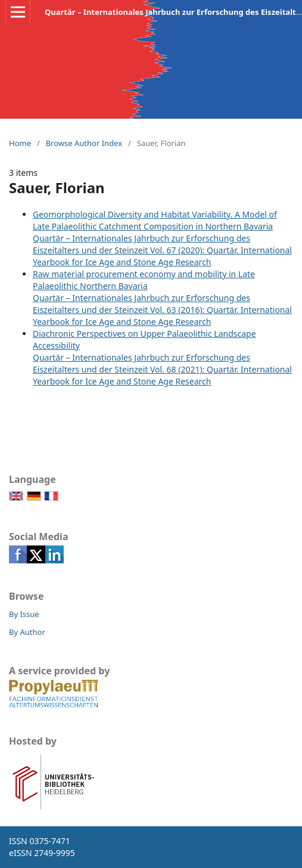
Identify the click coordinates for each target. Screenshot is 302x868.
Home (20, 143)
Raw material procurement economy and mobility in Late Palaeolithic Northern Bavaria (144, 280)
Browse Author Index (84, 143)
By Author (27, 632)
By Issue (24, 614)
